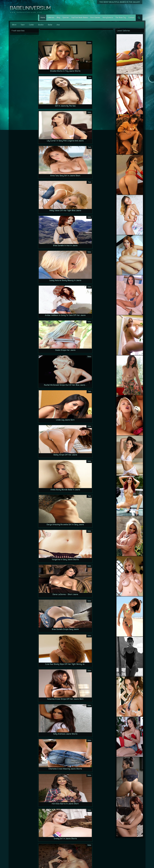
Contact (131, 17)
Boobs (41, 25)
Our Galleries (111, 860)
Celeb (31, 25)
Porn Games (95, 17)
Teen (23, 25)
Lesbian (135, 860)
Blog (58, 17)
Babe (50, 25)
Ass (58, 25)
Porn (129, 860)
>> (61, 853)
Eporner (66, 17)
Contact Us (121, 860)
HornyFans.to (108, 17)
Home (43, 17)
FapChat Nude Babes (80, 17)
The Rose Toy (121, 17)
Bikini (14, 25)
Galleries (51, 17)
